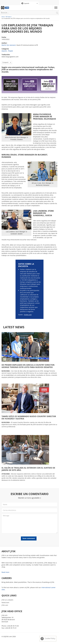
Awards (4, 51)
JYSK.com (5, 605)
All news (8, 17)
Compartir (7, 62)
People (11, 51)
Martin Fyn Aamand (9, 45)
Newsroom (5, 602)
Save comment (29, 538)
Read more (5, 572)
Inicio (3, 17)
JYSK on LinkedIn (7, 600)
